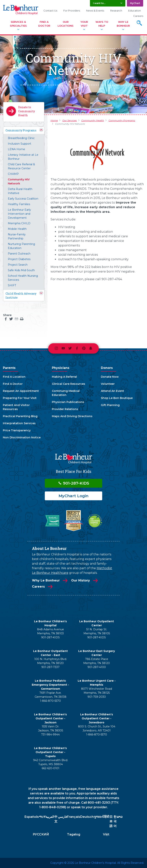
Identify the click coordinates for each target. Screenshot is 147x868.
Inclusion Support (20, 144)
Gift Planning (110, 405)
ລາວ (120, 817)
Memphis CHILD (19, 223)
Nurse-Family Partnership (17, 236)
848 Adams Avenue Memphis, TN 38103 (51, 631)
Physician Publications (68, 402)
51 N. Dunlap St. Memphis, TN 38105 (97, 631)
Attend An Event (112, 391)
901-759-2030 (97, 697)
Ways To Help (102, 24)
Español (31, 817)
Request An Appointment (21, 391)
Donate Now (110, 377)
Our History (81, 580)
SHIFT (12, 285)
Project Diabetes (19, 259)
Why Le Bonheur (123, 24)
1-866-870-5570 (50, 701)
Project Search (18, 265)
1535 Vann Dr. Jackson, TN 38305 (51, 728)
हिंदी (107, 817)
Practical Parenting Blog (20, 416)
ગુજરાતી (99, 817)
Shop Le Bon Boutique (117, 398)
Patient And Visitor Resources (16, 407)
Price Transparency (17, 430)
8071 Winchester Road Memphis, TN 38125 (97, 691)
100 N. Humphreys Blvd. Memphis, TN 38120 (51, 661)
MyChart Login (73, 496)
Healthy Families (19, 204)
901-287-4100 (97, 667)
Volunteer (108, 384)
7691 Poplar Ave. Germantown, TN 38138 (51, 695)
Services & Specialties (18, 24)
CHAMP (13, 174)
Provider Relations (65, 409)
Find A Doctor (44, 24)
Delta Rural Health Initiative (20, 191)
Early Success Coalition (23, 199)
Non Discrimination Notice (22, 437)
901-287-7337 (50, 667)
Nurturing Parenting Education (21, 246)
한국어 (115, 821)
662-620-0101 (51, 768)
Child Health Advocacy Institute (21, 296)
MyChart (135, 3)
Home (54, 120)
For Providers (72, 11)
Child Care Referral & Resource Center (21, 166)
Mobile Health (17, 229)
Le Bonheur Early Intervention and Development (19, 214)
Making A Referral (64, 377)
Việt (106, 834)
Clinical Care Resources (69, 384)
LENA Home (16, 149)
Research (116, 11)
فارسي (62, 817)
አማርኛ (41, 817)
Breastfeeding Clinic (21, 138)
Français (74, 817)
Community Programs (21, 130)
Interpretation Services (19, 423)
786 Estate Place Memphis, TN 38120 (97, 661)
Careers (138, 16)
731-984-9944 (50, 735)
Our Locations (66, 24)
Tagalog (74, 834)
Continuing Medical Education (66, 393)
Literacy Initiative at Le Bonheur (23, 157)
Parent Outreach (19, 254)
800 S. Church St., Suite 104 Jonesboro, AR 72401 (97, 728)
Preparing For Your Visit (20, 398)
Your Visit (84, 24)
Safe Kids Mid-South (21, 270)
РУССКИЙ (41, 834)
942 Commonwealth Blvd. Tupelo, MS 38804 (51, 762)
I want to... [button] (99, 3)
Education (135, 11)
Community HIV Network (19, 181)
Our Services (70, 120)
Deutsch (87, 817)
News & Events (95, 11)
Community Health (93, 120)
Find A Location (14, 377)
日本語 (111, 821)
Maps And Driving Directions (72, 416)
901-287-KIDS (74, 483)
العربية (50, 817)
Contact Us (50, 11)
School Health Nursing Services (23, 278)
